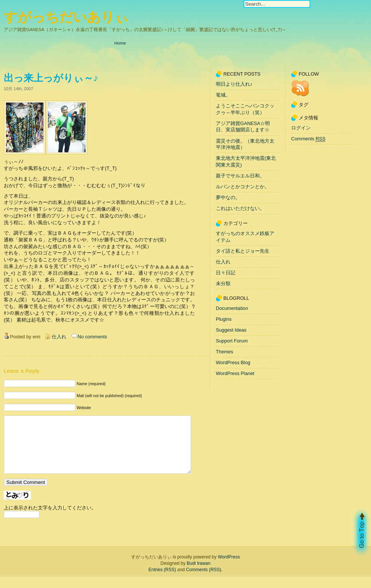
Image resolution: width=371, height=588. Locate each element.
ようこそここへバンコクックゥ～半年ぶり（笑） (245, 109)
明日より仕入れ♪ (234, 84)
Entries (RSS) (162, 581)
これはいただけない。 (240, 209)
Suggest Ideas (231, 330)
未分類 (223, 284)
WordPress (229, 568)
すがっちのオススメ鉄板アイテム (245, 237)
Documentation (232, 308)
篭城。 (223, 95)
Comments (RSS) (203, 581)
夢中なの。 (228, 198)
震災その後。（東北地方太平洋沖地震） (245, 144)
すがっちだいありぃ (66, 17)
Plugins (224, 319)
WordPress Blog (233, 362)
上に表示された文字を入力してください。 (50, 519)
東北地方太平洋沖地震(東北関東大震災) (246, 162)
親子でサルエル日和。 (240, 176)
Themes (224, 352)
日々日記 (226, 273)
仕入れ (59, 337)
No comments (92, 337)
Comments (308, 139)
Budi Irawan (198, 575)
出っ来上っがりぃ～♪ (51, 78)
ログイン (301, 128)
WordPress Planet (235, 373)
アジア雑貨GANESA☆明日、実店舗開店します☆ (243, 127)
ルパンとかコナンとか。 (243, 187)
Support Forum (232, 341)
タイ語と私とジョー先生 (243, 251)
